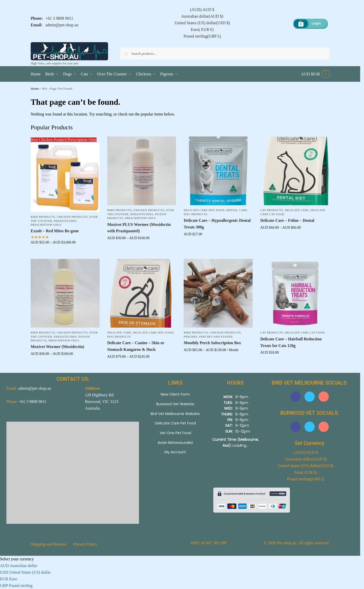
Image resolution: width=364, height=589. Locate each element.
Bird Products (43, 217)
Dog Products (195, 214)
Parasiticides (65, 221)
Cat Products (272, 210)
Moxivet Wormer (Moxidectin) (57, 347)
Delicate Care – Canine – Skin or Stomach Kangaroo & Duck (136, 346)
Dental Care (237, 210)
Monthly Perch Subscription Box (212, 343)
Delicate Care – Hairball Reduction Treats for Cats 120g (291, 342)
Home (35, 89)
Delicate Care (297, 210)
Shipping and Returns (48, 544)
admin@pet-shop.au (62, 25)
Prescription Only (46, 225)
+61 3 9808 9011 (59, 18)
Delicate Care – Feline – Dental (287, 220)
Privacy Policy (85, 544)
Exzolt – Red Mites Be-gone (55, 231)
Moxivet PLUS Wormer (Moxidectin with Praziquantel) (139, 228)
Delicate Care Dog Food (204, 210)
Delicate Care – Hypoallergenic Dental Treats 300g (217, 224)
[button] (315, 74)
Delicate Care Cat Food (305, 332)
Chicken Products (72, 217)
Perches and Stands (216, 337)
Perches (190, 337)
